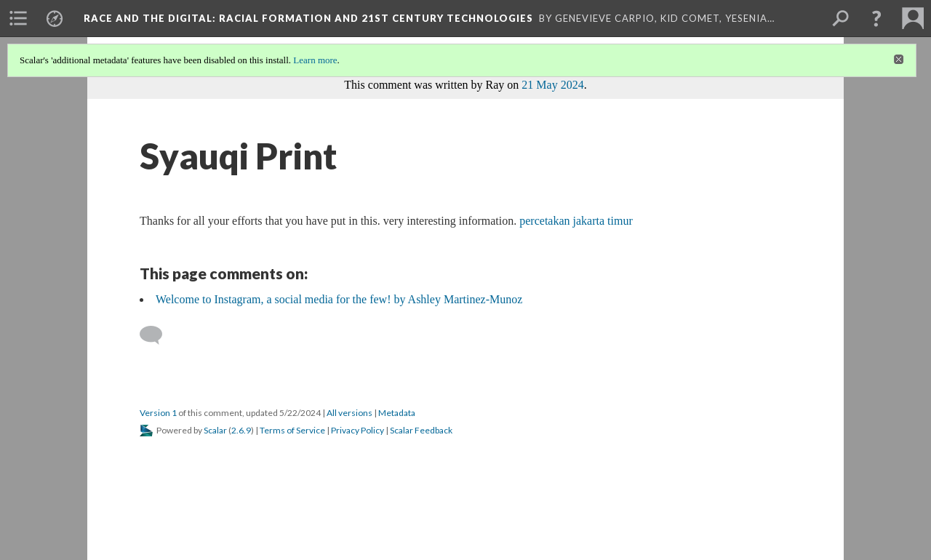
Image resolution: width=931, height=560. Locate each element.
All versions (349, 413)
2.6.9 (241, 430)
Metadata (397, 413)
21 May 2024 (552, 85)
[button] (876, 18)
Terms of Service (292, 430)
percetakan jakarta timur (576, 221)
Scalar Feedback (421, 430)
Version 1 (158, 413)
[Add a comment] (157, 335)
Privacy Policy (357, 430)
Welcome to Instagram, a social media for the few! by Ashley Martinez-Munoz (339, 299)
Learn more (315, 60)
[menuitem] (18, 18)
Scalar (215, 430)
